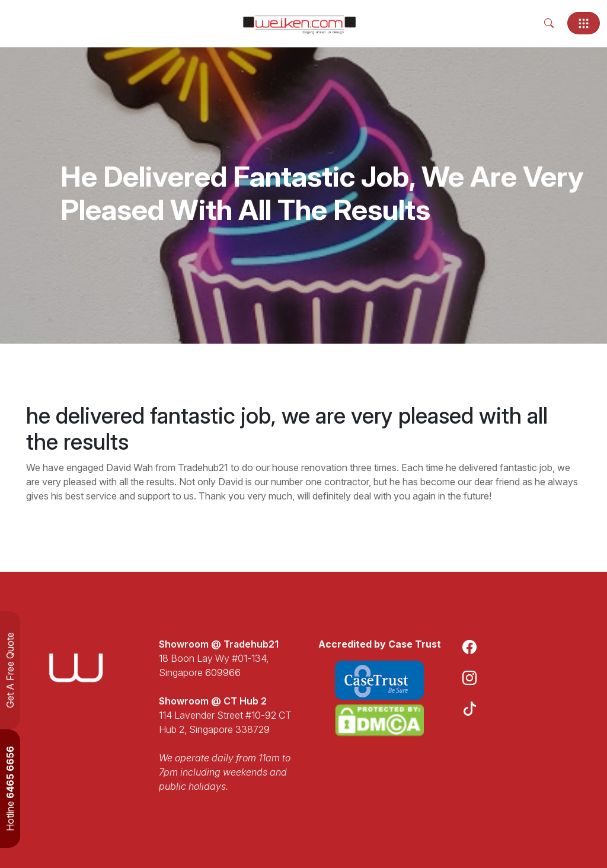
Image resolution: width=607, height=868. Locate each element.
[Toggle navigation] (584, 23)
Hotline (10, 789)
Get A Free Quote (10, 670)
